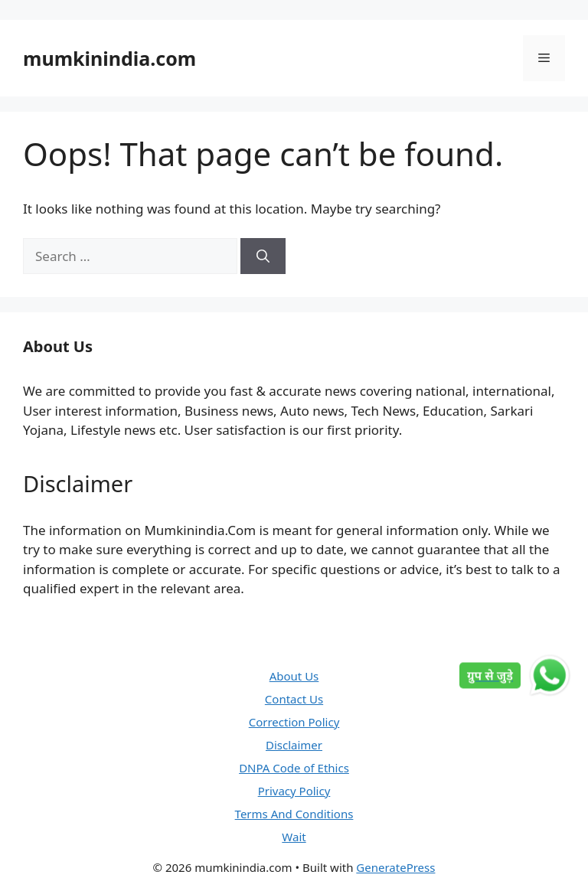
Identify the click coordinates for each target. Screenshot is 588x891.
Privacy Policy (294, 791)
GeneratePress (395, 867)
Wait (294, 837)
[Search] (263, 256)
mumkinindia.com (109, 58)
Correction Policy (294, 722)
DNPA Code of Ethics (294, 768)
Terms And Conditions (294, 814)
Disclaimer (294, 745)
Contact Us (294, 699)
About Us (294, 676)
